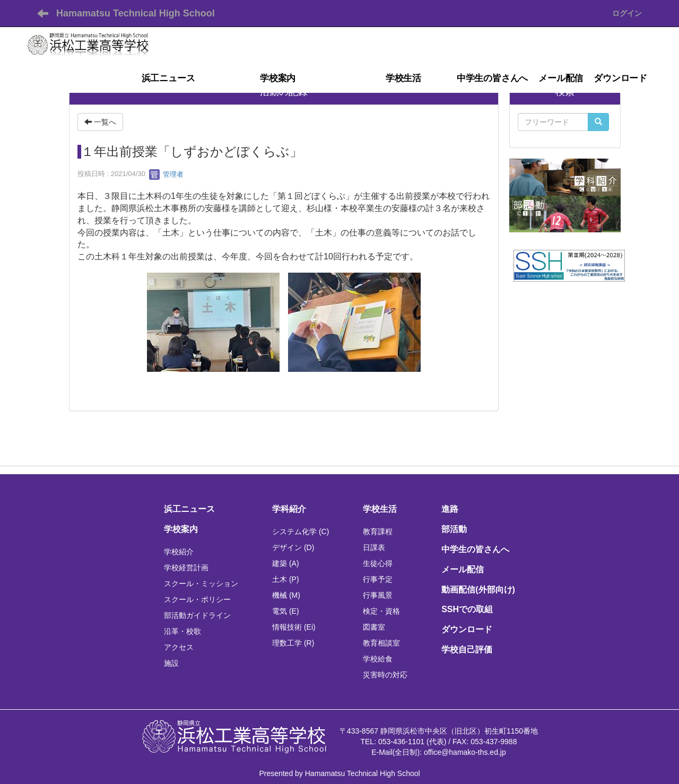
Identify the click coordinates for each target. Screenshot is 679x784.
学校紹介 (179, 552)
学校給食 (378, 659)
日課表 (374, 547)
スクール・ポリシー (197, 599)
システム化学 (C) (301, 532)
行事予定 (378, 579)
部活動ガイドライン (197, 615)
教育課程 (378, 532)
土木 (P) (286, 579)
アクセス (179, 647)
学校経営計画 (186, 568)
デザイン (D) (293, 547)
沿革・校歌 (182, 631)
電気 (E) (286, 611)
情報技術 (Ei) (294, 627)
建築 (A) (286, 563)
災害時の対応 (385, 675)
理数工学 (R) (293, 643)
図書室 (374, 627)
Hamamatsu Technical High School (136, 13)
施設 (171, 663)
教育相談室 (381, 643)
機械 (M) (286, 595)
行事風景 (378, 595)
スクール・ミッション (201, 583)
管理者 (166, 174)
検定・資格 (381, 611)
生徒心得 (378, 563)
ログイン (627, 13)
